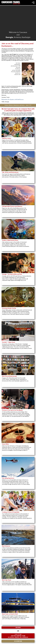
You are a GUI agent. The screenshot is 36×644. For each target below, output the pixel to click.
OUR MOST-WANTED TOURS (18, 636)
